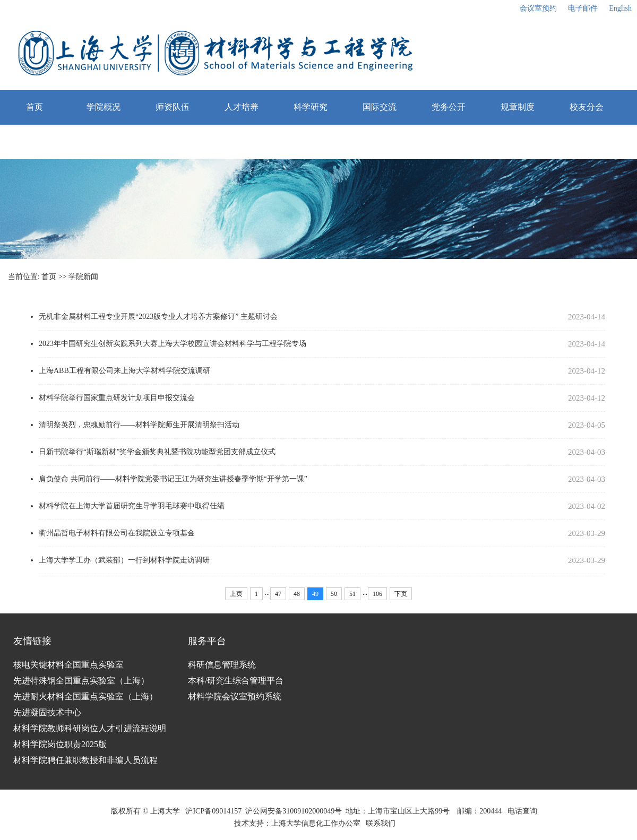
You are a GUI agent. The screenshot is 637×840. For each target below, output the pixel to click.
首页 (35, 107)
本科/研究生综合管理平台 (236, 681)
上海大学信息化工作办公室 (319, 823)
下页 (401, 594)
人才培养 (242, 107)
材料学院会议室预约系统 (235, 696)
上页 (236, 594)
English (620, 8)
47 (278, 594)
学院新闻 (83, 277)
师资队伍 (173, 107)
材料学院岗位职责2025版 (60, 744)
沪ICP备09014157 (213, 811)
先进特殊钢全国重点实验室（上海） (81, 681)
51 (352, 594)
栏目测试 (35, 141)
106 (377, 594)
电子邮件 (583, 8)
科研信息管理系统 (222, 665)
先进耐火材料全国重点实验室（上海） (85, 696)
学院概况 (104, 107)
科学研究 (311, 107)
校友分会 (587, 107)
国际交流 (380, 107)
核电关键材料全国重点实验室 (68, 665)
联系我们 (382, 823)
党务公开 (449, 107)
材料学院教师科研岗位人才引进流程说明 (90, 728)
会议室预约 (538, 8)
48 (297, 594)
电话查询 (522, 811)
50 (334, 594)
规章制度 (518, 107)
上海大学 (164, 811)
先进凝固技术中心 (47, 712)
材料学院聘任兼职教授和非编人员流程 (85, 760)
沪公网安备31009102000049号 (294, 811)
